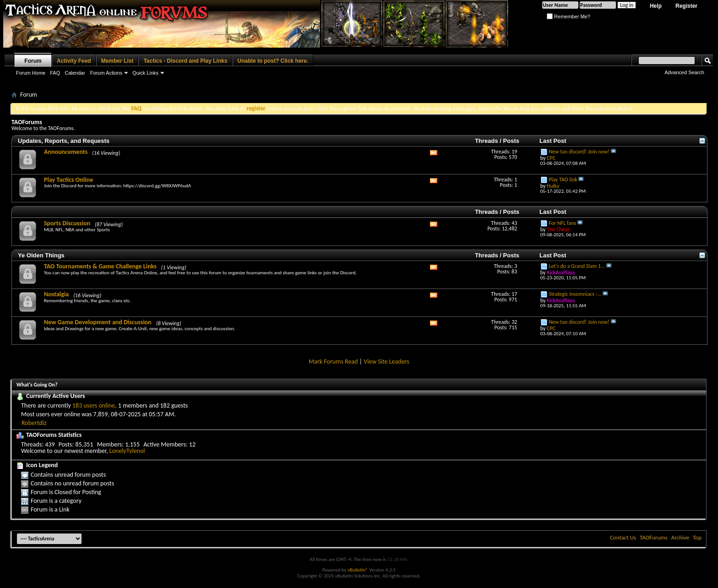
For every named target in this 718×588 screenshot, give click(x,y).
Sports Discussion (67, 223)
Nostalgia (56, 294)
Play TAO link (563, 180)
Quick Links (145, 73)
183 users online (94, 406)
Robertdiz (34, 423)
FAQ (55, 73)
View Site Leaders (386, 362)
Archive (680, 537)
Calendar (75, 73)
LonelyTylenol (127, 451)
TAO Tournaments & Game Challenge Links (100, 266)
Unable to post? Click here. (273, 61)
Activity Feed (74, 61)
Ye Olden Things (41, 255)
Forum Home (31, 73)
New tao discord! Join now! (579, 152)
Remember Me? (568, 16)
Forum (33, 61)
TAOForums (654, 537)
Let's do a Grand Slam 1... (577, 266)
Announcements (66, 152)
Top (697, 537)
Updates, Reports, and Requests (64, 141)
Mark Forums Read (333, 362)
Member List (117, 61)
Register (686, 6)
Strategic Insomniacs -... (575, 294)
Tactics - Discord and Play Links (185, 61)
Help (656, 6)
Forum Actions (106, 73)
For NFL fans (562, 223)
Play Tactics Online (68, 180)
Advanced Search (684, 72)
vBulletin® (358, 570)
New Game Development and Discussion (98, 322)
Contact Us (623, 537)
